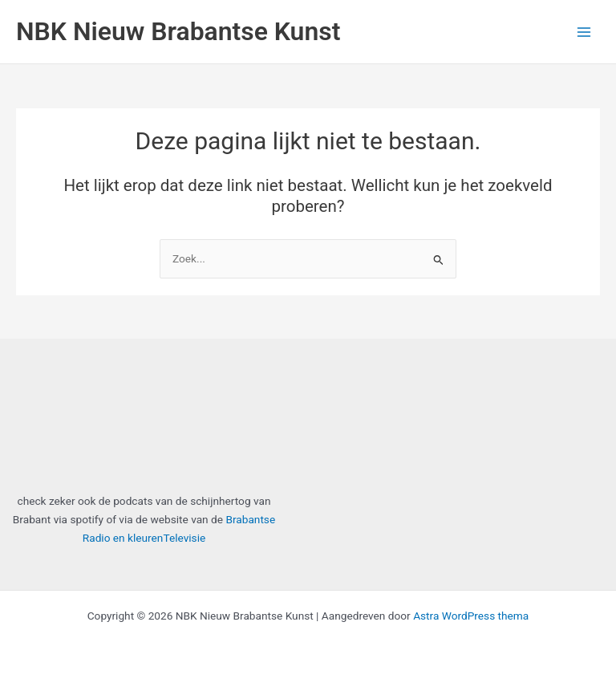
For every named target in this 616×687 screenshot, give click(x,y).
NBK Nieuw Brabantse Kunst (178, 31)
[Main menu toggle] (584, 32)
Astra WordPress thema (471, 616)
